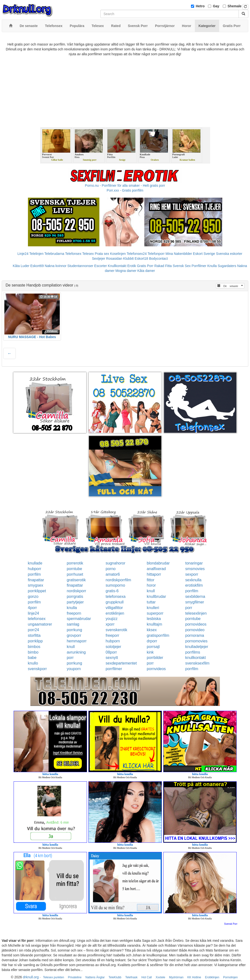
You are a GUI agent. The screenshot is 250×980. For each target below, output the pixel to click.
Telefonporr (156, 254)
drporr (152, 641)
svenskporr (37, 669)
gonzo (33, 596)
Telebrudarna (54, 254)
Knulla (212, 266)
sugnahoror (116, 563)
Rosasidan (114, 259)
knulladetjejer (197, 647)
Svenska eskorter (229, 254)
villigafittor (114, 608)
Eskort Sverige (204, 254)
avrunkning (76, 652)
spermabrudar (79, 619)
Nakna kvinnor (56, 266)
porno (111, 569)
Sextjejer (98, 259)
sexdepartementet (121, 663)
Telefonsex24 (137, 254)
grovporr (74, 635)
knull (151, 591)
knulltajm (154, 624)
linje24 (34, 613)
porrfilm (34, 574)
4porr (32, 608)
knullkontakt (196, 658)
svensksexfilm (198, 663)
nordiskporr (77, 591)
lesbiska (154, 619)
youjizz (112, 619)
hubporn (113, 641)
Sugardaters (227, 266)
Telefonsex (73, 254)
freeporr (112, 635)
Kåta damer (146, 271)
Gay (216, 6)
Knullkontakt (117, 266)
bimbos (34, 647)
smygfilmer (195, 602)
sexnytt (112, 658)
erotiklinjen (115, 613)
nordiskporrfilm (118, 580)
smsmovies (195, 569)
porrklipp (35, 641)
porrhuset (75, 574)
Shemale (235, 6)
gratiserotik (76, 580)
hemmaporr (77, 641)
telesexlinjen (196, 613)
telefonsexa (116, 596)
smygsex (36, 585)
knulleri (153, 608)
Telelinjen (36, 254)
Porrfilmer (199, 266)
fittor (151, 580)
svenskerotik (116, 630)
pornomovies (197, 641)
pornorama (195, 635)
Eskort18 (141, 259)
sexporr (192, 574)
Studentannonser (80, 266)
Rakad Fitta (163, 266)
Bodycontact (158, 259)
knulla (72, 608)
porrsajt (153, 647)
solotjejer (113, 647)
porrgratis (75, 596)
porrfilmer (114, 669)
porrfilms (193, 652)
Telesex (88, 254)
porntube (74, 569)
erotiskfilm (194, 585)
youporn (74, 669)
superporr (155, 613)
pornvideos (156, 669)
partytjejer (75, 602)
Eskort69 (37, 266)
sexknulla (194, 580)
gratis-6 (112, 591)
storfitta (34, 635)
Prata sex (102, 254)
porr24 (34, 630)
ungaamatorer (40, 624)
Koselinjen (118, 254)
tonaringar (194, 563)
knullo (33, 663)
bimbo (33, 652)
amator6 (113, 574)
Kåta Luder (21, 266)
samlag (73, 624)
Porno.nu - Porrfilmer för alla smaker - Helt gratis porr (125, 185)
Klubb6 (129, 259)
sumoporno (115, 585)
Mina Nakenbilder (179, 254)
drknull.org (31, 977)
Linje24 (23, 254)
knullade (35, 563)
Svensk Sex (182, 266)
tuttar (151, 602)
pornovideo (195, 630)
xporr (110, 624)
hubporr (35, 569)
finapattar (36, 580)
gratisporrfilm (158, 635)
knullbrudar (156, 596)
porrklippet (37, 591)
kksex (152, 630)
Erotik (132, 266)
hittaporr (154, 574)
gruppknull (115, 602)
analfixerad (156, 569)
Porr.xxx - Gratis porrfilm (125, 190)
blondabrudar (158, 563)
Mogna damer (126, 271)
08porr (111, 652)
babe (32, 658)
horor (151, 585)
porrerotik (75, 563)
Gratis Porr (145, 266)
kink (150, 652)
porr (189, 608)
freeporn (74, 613)
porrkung (74, 630)
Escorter (101, 266)
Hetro (200, 6)
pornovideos (196, 624)
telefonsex (37, 619)
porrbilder (155, 658)
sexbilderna (195, 596)
